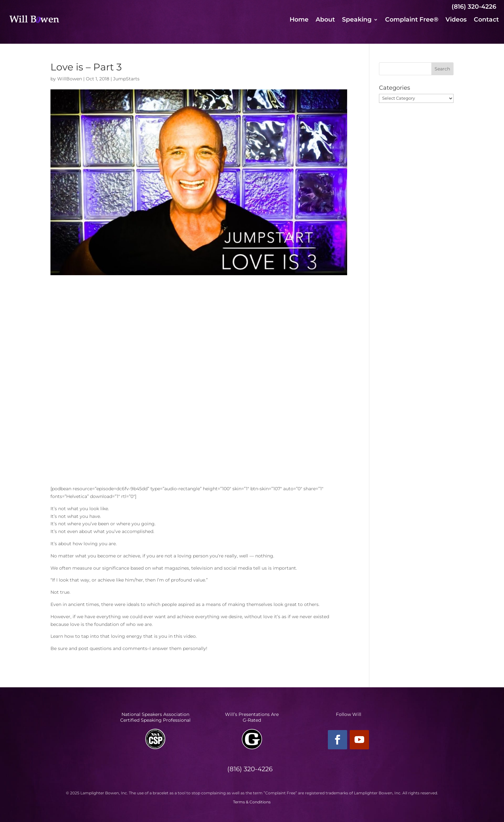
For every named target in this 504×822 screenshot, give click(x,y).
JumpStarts (126, 79)
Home (299, 20)
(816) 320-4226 (474, 7)
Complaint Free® (412, 20)
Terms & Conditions (252, 802)
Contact (486, 20)
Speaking (357, 20)
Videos (456, 20)
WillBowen (70, 79)
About (325, 20)
